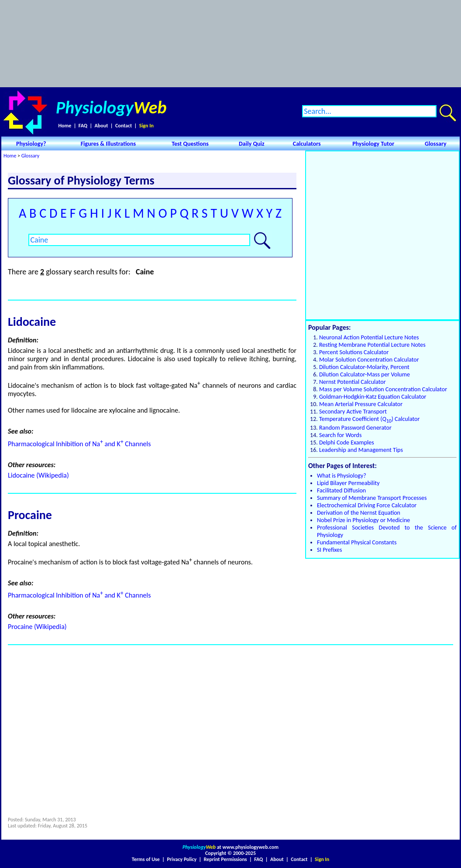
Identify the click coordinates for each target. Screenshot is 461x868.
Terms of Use (146, 859)
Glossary (436, 144)
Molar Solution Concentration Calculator (369, 360)
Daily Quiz (252, 144)
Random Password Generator (355, 428)
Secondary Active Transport (353, 412)
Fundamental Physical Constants (357, 542)
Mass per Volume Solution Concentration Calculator (383, 389)
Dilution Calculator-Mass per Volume (365, 374)
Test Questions (190, 144)
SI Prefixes (329, 550)
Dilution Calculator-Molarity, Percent (364, 367)
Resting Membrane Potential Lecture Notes (372, 345)
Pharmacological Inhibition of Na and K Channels (79, 444)
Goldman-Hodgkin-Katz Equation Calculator (373, 397)
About (101, 126)
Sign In (146, 126)
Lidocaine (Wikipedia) (38, 475)
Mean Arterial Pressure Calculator (361, 404)
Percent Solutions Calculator (354, 352)
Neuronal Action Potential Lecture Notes (369, 337)
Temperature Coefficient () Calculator (369, 419)
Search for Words (340, 435)
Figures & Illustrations (108, 144)
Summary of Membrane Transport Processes (372, 498)
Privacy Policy (182, 859)
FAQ (83, 126)
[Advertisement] (230, 44)
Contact (124, 126)
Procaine (30, 515)
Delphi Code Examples (347, 443)
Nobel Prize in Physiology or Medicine (363, 520)
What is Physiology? (342, 476)
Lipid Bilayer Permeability (348, 483)
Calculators (307, 144)
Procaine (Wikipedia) (37, 627)
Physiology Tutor (373, 144)
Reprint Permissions (225, 859)
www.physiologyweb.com (251, 847)
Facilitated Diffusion (341, 490)
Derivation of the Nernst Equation (359, 513)
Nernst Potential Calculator (353, 382)
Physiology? (31, 144)
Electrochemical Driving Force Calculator (367, 505)
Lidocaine (32, 322)
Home (65, 126)
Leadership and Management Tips (361, 450)
